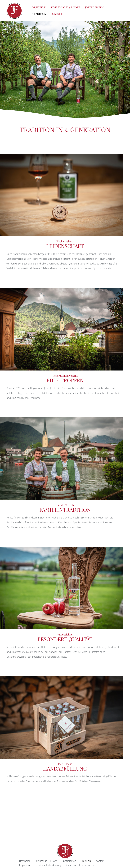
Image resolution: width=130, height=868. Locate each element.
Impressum (26, 865)
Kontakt (56, 14)
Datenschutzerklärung (49, 865)
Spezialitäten (94, 7)
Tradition (39, 14)
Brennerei (39, 7)
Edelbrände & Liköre (66, 7)
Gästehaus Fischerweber (80, 865)
